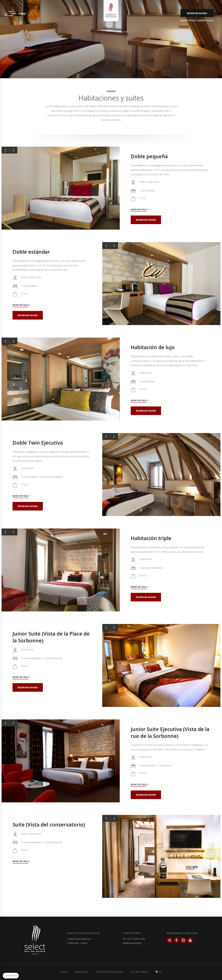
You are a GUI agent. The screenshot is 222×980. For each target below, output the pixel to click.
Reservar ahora (197, 13)
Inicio (64, 972)
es (160, 972)
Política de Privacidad (109, 972)
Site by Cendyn (139, 972)
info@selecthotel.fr (132, 943)
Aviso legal (82, 972)
